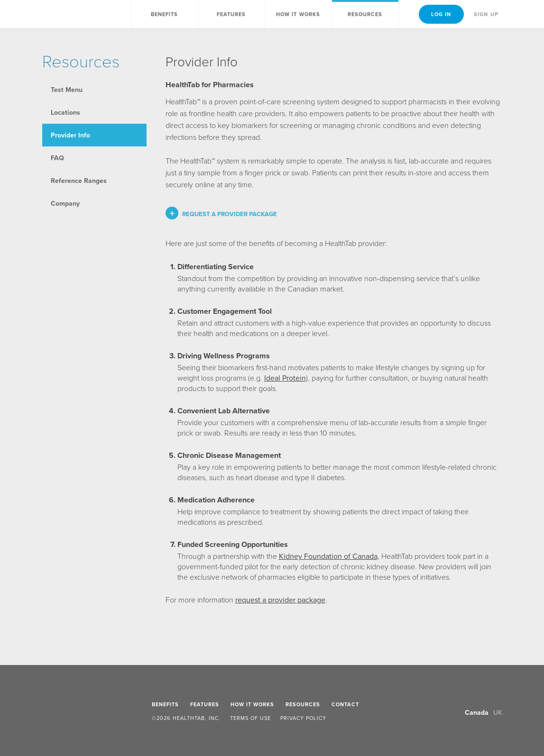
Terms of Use (250, 718)
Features (231, 14)
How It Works (298, 14)
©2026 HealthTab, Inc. (186, 718)
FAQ (57, 158)
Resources (303, 704)
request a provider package (280, 600)
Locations (65, 112)
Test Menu (67, 90)
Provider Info (70, 135)
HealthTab (73, 15)
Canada (477, 712)
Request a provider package (230, 214)
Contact (345, 704)
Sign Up (486, 14)
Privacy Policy (303, 718)
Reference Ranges (79, 181)
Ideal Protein (285, 378)
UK (498, 712)
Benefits (165, 14)
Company (65, 203)
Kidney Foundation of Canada (328, 556)
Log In (441, 14)
